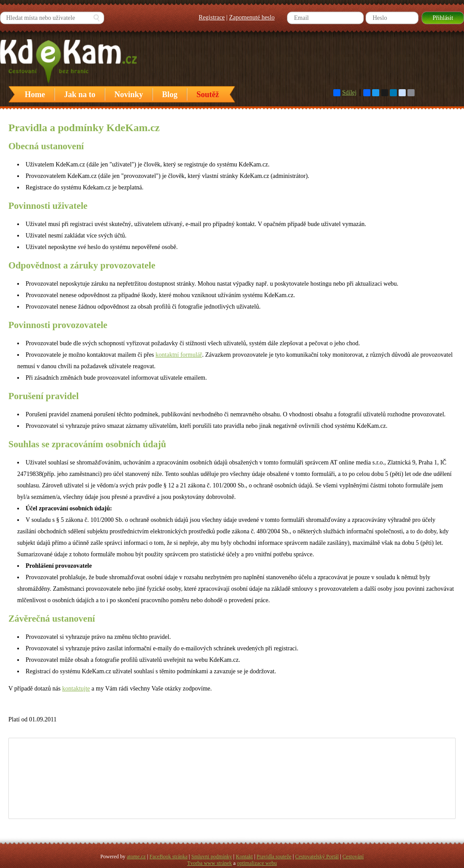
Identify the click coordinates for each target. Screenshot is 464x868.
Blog (170, 94)
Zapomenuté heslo (252, 17)
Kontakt (244, 857)
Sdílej (345, 93)
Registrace (212, 17)
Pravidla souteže (274, 857)
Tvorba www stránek (209, 863)
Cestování (353, 857)
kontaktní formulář (179, 355)
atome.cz (136, 857)
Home (35, 94)
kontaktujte (76, 689)
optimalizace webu (257, 863)
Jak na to (80, 94)
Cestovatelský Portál (317, 857)
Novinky (129, 94)
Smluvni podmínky (211, 857)
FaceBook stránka (169, 857)
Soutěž (208, 94)
